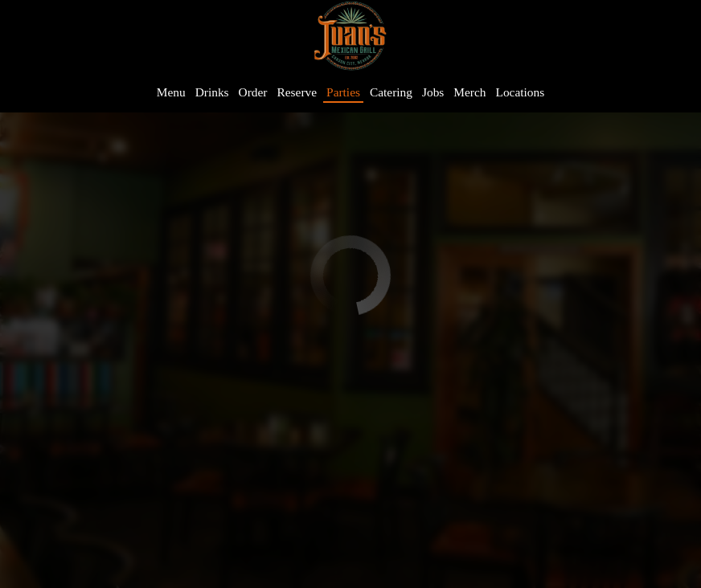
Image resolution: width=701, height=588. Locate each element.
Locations (521, 92)
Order (253, 92)
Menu (171, 92)
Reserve (297, 92)
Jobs (433, 92)
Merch (469, 92)
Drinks (212, 92)
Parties (343, 92)
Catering (391, 92)
